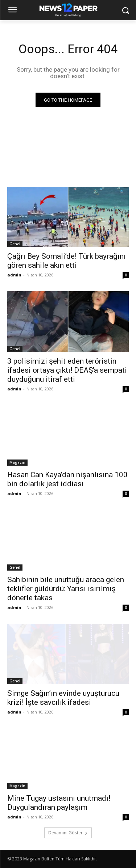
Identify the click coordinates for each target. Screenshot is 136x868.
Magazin (17, 462)
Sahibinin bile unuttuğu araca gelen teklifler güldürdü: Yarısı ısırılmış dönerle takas (66, 589)
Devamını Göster (68, 833)
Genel (15, 244)
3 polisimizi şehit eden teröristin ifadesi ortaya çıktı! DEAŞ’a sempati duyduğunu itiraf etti (67, 370)
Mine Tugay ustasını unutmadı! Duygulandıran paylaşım (59, 803)
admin (14, 275)
